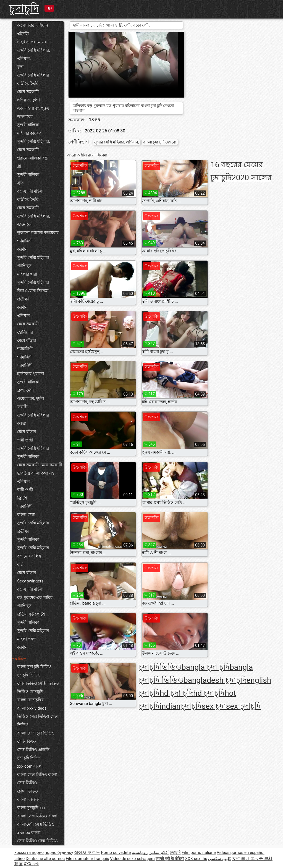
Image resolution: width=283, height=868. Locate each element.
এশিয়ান (23, 316)
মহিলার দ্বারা (27, 274)
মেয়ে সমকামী (28, 92)
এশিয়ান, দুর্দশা (28, 100)
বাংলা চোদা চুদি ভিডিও (36, 733)
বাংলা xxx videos (32, 708)
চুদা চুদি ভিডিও (29, 758)
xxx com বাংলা (30, 766)
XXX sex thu (196, 859)
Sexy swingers (30, 581)
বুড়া (20, 67)
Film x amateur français (87, 859)
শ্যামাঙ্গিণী (25, 241)
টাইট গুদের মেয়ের (32, 42)
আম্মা (22, 423)
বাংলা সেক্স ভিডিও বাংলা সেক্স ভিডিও (37, 779)
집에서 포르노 (87, 853)
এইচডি (23, 34)
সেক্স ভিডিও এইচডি (33, 750)
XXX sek (31, 864)
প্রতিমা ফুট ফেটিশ (31, 614)
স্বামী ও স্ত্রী (25, 440)
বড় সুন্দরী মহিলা (30, 191)
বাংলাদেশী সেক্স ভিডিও (36, 824)
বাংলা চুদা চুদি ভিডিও (34, 667)
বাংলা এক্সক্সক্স (28, 799)
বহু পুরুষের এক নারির (35, 598)
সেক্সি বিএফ (27, 741)
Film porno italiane (199, 853)
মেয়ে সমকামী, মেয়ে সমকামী (40, 465)
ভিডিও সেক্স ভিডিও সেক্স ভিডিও (37, 721)
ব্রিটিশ (22, 498)
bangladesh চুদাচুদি (215, 680)
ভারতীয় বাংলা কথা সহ (36, 473)
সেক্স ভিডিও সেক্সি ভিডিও (38, 683)
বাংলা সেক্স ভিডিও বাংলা (37, 816)
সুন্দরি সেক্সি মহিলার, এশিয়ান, (33, 54)
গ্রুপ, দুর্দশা (25, 390)
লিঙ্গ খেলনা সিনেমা (33, 291)
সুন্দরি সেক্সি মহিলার (33, 75)
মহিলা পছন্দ (27, 639)
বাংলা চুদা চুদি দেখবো (160, 142)
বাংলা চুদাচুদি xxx (31, 808)
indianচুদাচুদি (181, 706)
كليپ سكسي (220, 859)
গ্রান (20, 183)
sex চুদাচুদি (243, 706)
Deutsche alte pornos (45, 859)
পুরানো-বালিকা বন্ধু (32, 158)
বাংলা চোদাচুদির (30, 700)
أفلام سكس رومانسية (150, 853)
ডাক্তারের (25, 117)
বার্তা (21, 564)
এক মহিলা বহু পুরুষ (33, 108)
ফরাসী (22, 407)
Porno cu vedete (116, 853)
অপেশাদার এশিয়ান (33, 25)
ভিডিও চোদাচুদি (30, 692)
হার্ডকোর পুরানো (31, 374)
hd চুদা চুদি (176, 693)
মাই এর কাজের (29, 133)
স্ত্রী (19, 166)
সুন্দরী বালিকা (28, 125)
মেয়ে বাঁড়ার (27, 341)
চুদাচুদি (24, 9)
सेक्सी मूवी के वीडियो (170, 859)
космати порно (29, 853)
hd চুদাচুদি (209, 693)
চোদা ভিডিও (27, 791)
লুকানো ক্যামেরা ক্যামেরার (38, 233)
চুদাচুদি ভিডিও (29, 675)
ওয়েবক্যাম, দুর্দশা (31, 399)
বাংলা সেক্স (26, 515)
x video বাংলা (29, 833)
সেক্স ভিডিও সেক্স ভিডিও (37, 841)
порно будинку (59, 853)
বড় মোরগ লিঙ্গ (29, 556)
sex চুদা (214, 706)
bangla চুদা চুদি (206, 667)
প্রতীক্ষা (23, 299)
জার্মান (22, 249)
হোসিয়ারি (25, 332)
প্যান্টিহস (24, 266)
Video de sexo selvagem (132, 859)
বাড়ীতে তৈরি (28, 83)
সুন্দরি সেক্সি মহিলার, (33, 142)
